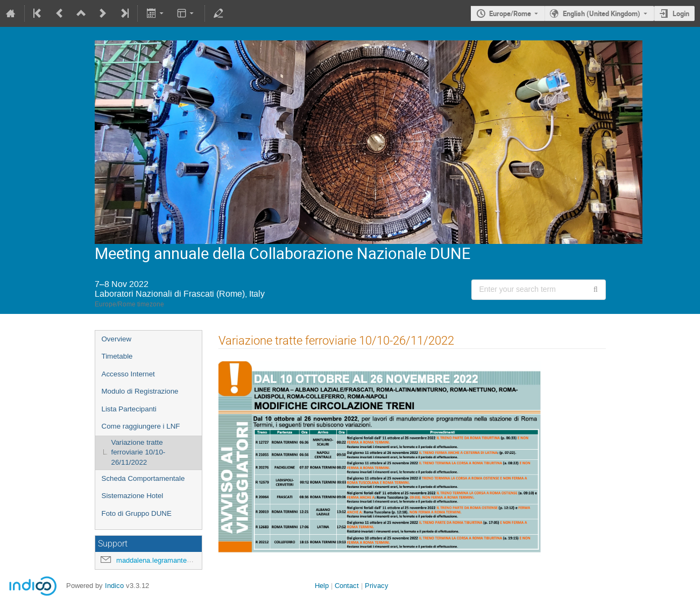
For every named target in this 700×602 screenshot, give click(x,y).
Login (681, 13)
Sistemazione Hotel (133, 496)
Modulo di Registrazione (140, 391)
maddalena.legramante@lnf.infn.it (168, 560)
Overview (117, 339)
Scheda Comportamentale (143, 478)
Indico (114, 586)
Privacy (377, 586)
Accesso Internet (128, 374)
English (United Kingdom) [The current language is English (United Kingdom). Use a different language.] (602, 13)
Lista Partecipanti (129, 409)
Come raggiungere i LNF (141, 426)
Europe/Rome (510, 13)
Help (322, 586)
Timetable (117, 356)
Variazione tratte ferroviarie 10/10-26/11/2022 (139, 452)
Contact (347, 586)
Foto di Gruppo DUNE (137, 513)
